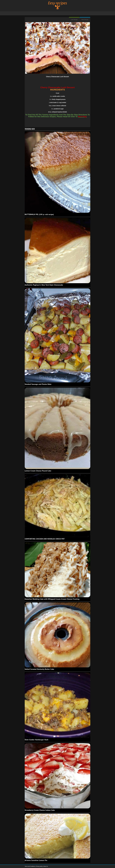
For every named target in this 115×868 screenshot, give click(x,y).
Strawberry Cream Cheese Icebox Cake (40, 810)
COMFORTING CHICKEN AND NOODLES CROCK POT (45, 539)
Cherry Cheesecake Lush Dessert (57, 77)
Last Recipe (74, 20)
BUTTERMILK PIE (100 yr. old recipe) (39, 214)
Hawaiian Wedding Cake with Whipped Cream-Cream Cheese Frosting (52, 599)
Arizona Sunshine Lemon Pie (36, 860)
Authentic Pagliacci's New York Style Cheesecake (44, 285)
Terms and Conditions (30, 866)
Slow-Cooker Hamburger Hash (37, 740)
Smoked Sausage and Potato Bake (38, 384)
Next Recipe (85, 20)
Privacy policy (39, 866)
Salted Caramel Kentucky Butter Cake (39, 669)
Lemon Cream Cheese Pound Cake (38, 471)
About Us (46, 866)
